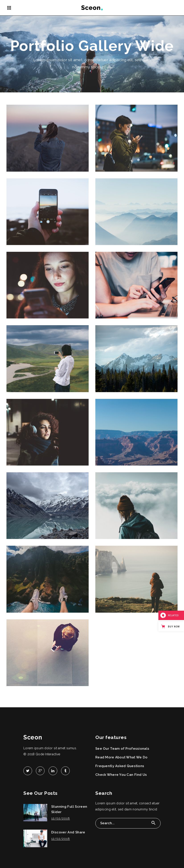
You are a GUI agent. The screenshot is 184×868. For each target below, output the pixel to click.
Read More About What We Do (121, 757)
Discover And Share (68, 832)
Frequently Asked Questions (120, 766)
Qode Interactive (48, 754)
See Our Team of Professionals (122, 749)
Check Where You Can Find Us (121, 775)
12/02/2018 (61, 818)
